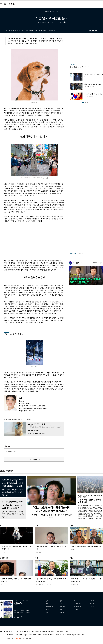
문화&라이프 (49, 607)
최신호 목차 (78, 604)
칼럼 (47, 613)
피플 (61, 610)
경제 (61, 601)
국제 (61, 604)
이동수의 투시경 (77, 67)
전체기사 (62, 613)
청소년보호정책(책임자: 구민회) (59, 631)
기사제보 (91, 601)
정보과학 (62, 607)
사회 (47, 604)
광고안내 (91, 607)
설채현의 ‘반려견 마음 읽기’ (14, 420)
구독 (28, 419)
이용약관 (37, 631)
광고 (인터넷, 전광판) (17, 631)
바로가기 (95, 263)
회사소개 (8, 631)
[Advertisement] (16, 241)
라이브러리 (77, 607)
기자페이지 (77, 610)
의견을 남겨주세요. (11, 451)
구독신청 (91, 604)
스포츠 (48, 610)
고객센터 (32, 631)
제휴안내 (26, 631)
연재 (76, 601)
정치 (47, 601)
